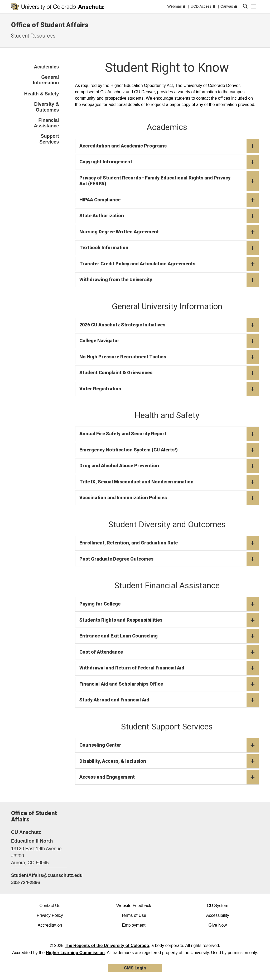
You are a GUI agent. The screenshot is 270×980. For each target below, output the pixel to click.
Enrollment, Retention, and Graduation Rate (169, 543)
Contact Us (50, 906)
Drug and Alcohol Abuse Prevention (169, 466)
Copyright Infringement (169, 162)
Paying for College (169, 604)
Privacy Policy (50, 915)
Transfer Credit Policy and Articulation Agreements (169, 264)
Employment (134, 925)
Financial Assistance (46, 123)
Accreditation (50, 925)
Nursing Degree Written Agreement (169, 232)
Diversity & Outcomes (46, 107)
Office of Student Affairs (50, 25)
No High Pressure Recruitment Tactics (169, 357)
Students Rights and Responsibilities (169, 620)
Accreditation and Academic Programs (169, 146)
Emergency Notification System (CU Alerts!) (169, 450)
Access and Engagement (169, 777)
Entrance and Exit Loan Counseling (169, 636)
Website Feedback (134, 906)
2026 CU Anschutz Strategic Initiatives (169, 325)
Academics (46, 67)
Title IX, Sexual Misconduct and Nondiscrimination (169, 482)
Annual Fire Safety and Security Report (169, 434)
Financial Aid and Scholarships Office (169, 684)
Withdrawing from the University (169, 280)
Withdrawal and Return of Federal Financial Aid (169, 668)
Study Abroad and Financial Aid (169, 700)
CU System (218, 906)
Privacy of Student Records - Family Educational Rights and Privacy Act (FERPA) (169, 181)
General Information (46, 80)
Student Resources (33, 36)
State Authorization (169, 216)
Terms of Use (134, 915)
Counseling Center (169, 745)
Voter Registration (169, 389)
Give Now (218, 925)
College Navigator (169, 341)
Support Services (49, 139)
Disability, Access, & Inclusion (169, 761)
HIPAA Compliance (169, 200)
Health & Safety (41, 94)
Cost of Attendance (169, 652)
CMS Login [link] (135, 968)
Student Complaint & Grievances (169, 373)
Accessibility (218, 915)
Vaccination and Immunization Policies (169, 498)
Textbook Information (169, 248)
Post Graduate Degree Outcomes (169, 559)
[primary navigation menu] (254, 6)
